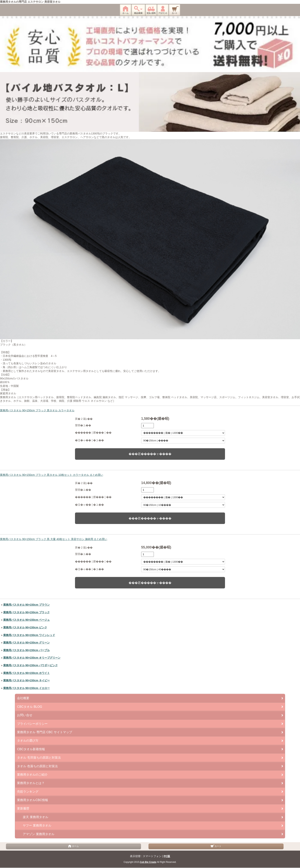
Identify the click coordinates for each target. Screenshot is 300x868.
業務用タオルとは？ (31, 783)
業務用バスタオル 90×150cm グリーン (26, 643)
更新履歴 (23, 808)
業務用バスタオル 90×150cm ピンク (25, 627)
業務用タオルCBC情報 (33, 800)
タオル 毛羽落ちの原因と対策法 (39, 758)
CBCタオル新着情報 (31, 749)
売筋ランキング (28, 792)
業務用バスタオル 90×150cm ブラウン (26, 605)
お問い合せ (25, 715)
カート (216, 846)
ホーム (73, 846)
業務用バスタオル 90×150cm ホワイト (26, 673)
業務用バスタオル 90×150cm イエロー (26, 688)
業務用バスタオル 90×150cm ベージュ (26, 620)
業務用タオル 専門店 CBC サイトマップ (44, 732)
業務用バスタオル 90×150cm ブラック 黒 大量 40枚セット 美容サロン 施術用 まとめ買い (54, 539)
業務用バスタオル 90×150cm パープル (26, 650)
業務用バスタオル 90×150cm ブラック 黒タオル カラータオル (37, 410)
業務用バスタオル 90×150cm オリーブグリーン (32, 658)
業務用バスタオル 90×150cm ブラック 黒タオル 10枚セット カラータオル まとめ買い (52, 475)
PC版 (167, 856)
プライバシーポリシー (32, 724)
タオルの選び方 (28, 741)
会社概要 (23, 698)
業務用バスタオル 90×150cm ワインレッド (29, 635)
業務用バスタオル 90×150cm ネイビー (26, 680)
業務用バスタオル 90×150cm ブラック (26, 612)
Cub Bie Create (148, 862)
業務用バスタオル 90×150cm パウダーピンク (31, 665)
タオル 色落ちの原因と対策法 (37, 766)
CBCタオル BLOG (30, 707)
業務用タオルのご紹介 (32, 775)
